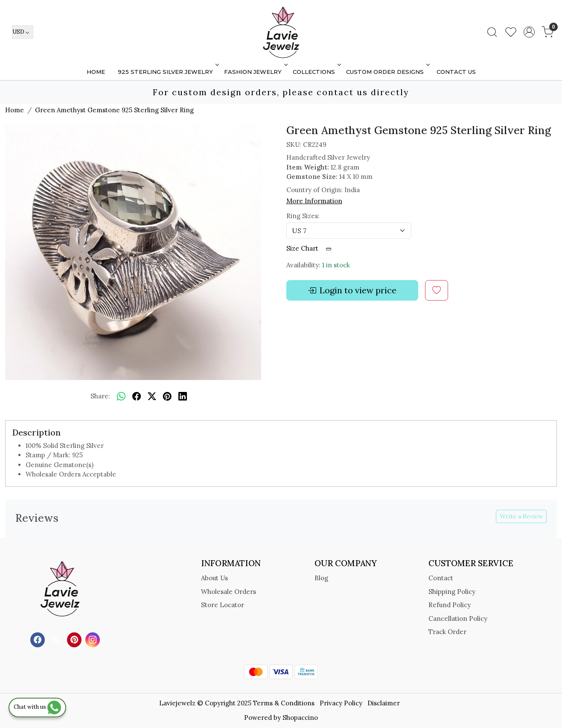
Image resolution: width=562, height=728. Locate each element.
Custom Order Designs (387, 72)
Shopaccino (300, 718)
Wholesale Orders (229, 592)
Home (96, 72)
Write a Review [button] (521, 516)
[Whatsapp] (121, 397)
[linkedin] (183, 397)
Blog (321, 578)
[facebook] (137, 397)
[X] (57, 639)
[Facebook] (39, 639)
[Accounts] (529, 32)
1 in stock (336, 265)
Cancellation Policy (458, 618)
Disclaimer (384, 703)
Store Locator (223, 605)
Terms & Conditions (284, 703)
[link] (492, 32)
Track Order (447, 632)
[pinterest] (167, 397)
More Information (314, 201)
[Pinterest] (75, 639)
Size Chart (312, 248)
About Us (214, 578)
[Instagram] (94, 639)
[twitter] (152, 397)
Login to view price (352, 290)
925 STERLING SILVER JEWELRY (167, 72)
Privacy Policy (341, 703)
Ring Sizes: (303, 216)
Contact (441, 578)
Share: (100, 396)
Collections (316, 72)
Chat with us (37, 707)
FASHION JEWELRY (255, 72)
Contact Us (456, 72)
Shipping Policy (452, 592)
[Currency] (23, 32)
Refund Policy (450, 605)
